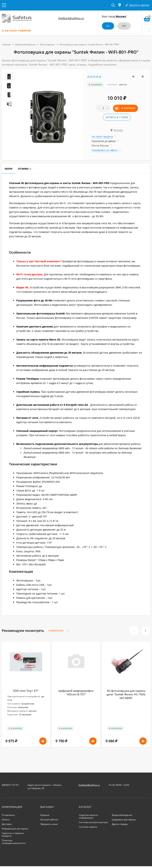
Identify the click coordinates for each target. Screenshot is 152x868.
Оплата (6, 820)
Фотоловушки (48, 44)
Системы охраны (88, 827)
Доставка (7, 824)
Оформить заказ (49, 824)
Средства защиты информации (88, 816)
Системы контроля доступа (93, 822)
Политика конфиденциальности (14, 842)
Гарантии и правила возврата (13, 834)
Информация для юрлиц (15, 829)
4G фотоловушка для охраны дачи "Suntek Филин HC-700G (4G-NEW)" (126, 694)
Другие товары (120, 824)
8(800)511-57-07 (10, 785)
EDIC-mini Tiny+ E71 (26, 691)
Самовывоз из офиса (105, 150)
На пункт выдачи (102, 136)
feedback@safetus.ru (71, 18)
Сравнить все (59, 631)
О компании (8, 815)
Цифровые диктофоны (124, 820)
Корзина (45, 815)
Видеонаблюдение (25, 44)
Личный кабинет (49, 820)
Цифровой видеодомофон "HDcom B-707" (76, 692)
